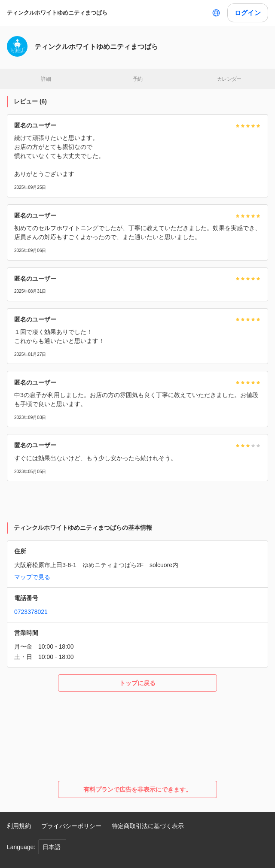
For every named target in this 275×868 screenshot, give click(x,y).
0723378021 (31, 612)
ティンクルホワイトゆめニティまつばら (57, 13)
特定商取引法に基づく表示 (148, 826)
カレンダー (229, 79)
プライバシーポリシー (71, 826)
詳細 (46, 79)
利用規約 (19, 826)
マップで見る (32, 577)
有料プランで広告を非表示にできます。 (137, 789)
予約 (138, 79)
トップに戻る (137, 683)
